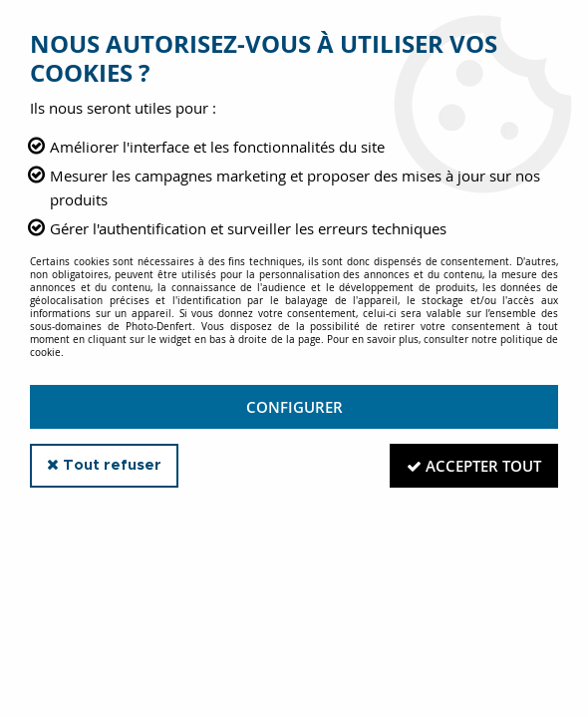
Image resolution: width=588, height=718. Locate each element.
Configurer (294, 407)
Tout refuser (104, 465)
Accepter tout (474, 466)
